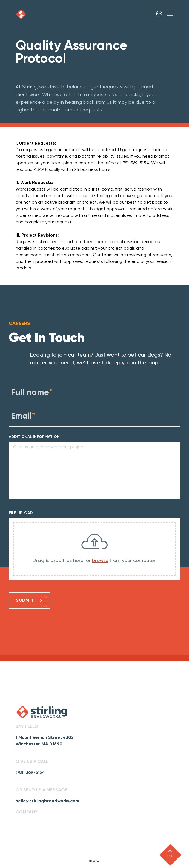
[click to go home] (21, 14)
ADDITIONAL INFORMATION (34, 437)
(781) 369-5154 (30, 773)
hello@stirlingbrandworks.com (47, 801)
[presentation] (94, 549)
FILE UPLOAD (21, 513)
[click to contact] (159, 14)
